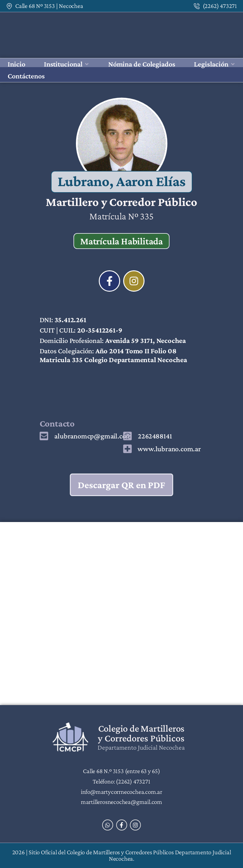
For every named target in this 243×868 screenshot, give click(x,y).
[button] (67, 64)
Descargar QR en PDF (121, 485)
